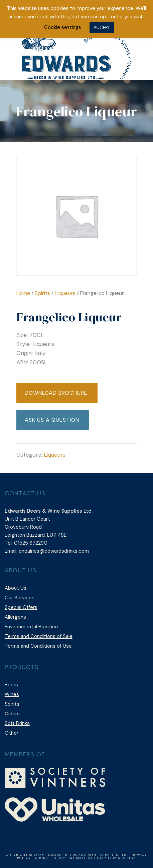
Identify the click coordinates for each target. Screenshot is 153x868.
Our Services (20, 598)
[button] (57, 393)
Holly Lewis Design (115, 858)
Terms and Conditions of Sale (39, 636)
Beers (11, 685)
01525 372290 (31, 543)
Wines (12, 694)
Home (23, 293)
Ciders (12, 714)
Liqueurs (65, 293)
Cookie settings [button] (63, 27)
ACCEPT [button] (102, 27)
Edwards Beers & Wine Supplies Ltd (76, 55)
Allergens (15, 617)
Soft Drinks (17, 723)
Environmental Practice (31, 627)
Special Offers (21, 607)
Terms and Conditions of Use (38, 646)
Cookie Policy (50, 858)
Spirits (42, 293)
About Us (16, 588)
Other (12, 733)
